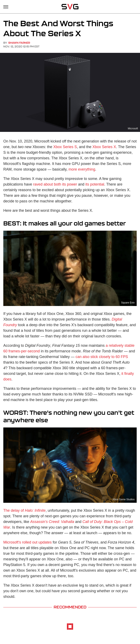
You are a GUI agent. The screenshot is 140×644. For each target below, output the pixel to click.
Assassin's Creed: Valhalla (52, 522)
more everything (82, 169)
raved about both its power (55, 184)
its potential (95, 184)
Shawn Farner (19, 43)
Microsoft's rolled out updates (28, 542)
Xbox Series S (65, 147)
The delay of (14, 510)
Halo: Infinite (35, 510)
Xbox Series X (104, 147)
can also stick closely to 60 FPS (102, 357)
